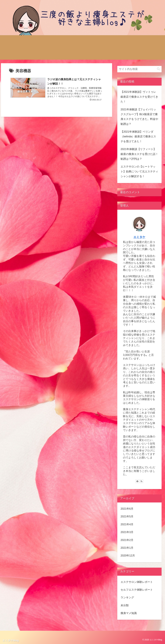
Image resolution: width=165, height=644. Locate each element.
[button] (158, 69)
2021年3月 (127, 532)
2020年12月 (128, 556)
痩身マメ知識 (129, 613)
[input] (139, 69)
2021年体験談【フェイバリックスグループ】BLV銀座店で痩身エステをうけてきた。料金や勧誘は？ (139, 117)
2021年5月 (127, 516)
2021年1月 (127, 548)
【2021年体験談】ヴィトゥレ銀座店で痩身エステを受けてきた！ (139, 97)
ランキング (127, 597)
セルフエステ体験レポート (137, 590)
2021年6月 (127, 509)
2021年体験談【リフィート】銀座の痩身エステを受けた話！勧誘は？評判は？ (139, 154)
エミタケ (139, 237)
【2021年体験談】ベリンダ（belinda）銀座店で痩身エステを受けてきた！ (138, 137)
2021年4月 (127, 524)
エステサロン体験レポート (137, 582)
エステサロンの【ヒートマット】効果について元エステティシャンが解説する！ (139, 171)
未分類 (125, 605)
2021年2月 (127, 540)
